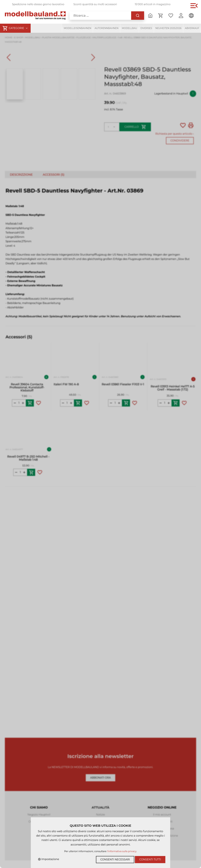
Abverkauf (192, 28)
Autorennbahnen (107, 28)
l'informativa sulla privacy (122, 851)
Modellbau (130, 28)
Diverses (146, 28)
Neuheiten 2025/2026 (168, 28)
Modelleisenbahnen (77, 28)
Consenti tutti (150, 859)
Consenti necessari (115, 859)
